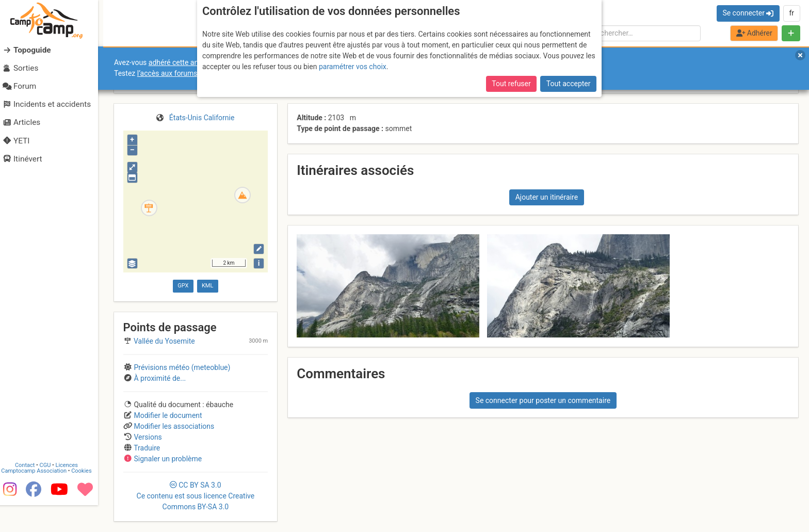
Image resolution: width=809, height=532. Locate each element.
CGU (51, 492)
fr (791, 13)
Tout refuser (511, 84)
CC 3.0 (196, 496)
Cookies (86, 498)
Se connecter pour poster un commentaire (543, 400)
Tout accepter (569, 84)
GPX (183, 286)
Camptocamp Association (39, 498)
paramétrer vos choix (353, 67)
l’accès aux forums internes (181, 73)
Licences (72, 492)
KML (207, 286)
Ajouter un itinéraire (547, 197)
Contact (30, 492)
